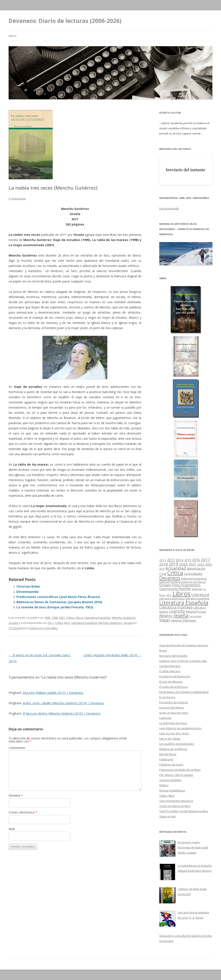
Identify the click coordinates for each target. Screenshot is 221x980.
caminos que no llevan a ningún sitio (183, 661)
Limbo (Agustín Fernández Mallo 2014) (112, 655)
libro (67, 623)
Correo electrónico (23, 812)
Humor (185, 589)
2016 (196, 560)
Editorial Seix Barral (194, 582)
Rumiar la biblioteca (172, 790)
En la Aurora (167, 697)
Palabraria (166, 759)
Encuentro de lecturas (174, 702)
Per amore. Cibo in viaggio (176, 775)
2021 (193, 564)
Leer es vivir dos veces (174, 733)
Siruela (13, 623)
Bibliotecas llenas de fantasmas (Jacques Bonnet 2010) (59, 602)
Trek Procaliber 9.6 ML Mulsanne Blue (184, 811)
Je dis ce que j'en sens (174, 713)
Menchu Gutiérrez (124, 618)
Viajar (165, 620)
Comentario (17, 748)
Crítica (70, 618)
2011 (51, 623)
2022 (201, 564)
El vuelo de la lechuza (173, 687)
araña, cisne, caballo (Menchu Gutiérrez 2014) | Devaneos (63, 703)
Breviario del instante (173, 656)
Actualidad (176, 568)
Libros (80, 618)
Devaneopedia (28, 592)
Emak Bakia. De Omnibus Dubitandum (184, 692)
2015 (188, 560)
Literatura (200, 595)
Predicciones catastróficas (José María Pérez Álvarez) (58, 597)
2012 (163, 560)
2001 (62, 618)
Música (191, 611)
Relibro (164, 785)
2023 (208, 564)
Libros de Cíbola (170, 739)
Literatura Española (98, 618)
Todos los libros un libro (175, 806)
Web (12, 829)
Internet (197, 589)
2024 (162, 569)
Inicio (13, 36)
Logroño (177, 611)
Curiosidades (193, 574)
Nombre (16, 795)
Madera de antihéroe (173, 749)
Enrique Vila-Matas (172, 707)
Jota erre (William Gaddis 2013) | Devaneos (53, 693)
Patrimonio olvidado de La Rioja (180, 770)
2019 (174, 564)
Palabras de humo (171, 764)
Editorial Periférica (170, 582)
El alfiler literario (170, 671)
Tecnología (195, 616)
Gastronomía (168, 589)
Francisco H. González (43, 628)
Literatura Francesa (176, 607)
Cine (163, 574)
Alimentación (196, 568)
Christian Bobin (28, 586)
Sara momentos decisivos (176, 801)
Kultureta (165, 718)
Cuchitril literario (170, 666)
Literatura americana (172, 599)
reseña (181, 615)
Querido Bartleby (170, 780)
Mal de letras (168, 754)
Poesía (202, 612)
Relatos (166, 616)
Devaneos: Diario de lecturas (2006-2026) (65, 21)
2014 (180, 560)
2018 (164, 564)
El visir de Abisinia (171, 682)
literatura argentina (197, 598)
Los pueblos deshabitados (177, 744)
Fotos (176, 585)
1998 (55, 618)
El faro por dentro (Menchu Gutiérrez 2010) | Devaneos (62, 713)
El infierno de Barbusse (175, 676)
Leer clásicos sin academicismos (180, 728)
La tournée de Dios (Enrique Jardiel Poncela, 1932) (55, 607)
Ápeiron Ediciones (184, 620)
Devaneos (170, 578)
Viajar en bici (168, 816)
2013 (171, 560)
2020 (183, 564)
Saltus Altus (167, 796)
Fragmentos (191, 585)
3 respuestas (17, 198)
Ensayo (165, 585)
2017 (205, 560)
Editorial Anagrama (194, 579)
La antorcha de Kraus (173, 723)
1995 (47, 618)
